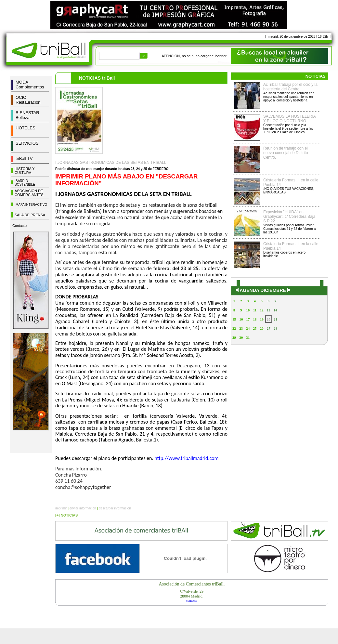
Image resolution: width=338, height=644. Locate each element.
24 (248, 328)
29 (234, 337)
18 (255, 319)
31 (248, 337)
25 (255, 328)
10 (248, 310)
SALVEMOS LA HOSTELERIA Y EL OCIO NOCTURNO (289, 119)
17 (248, 319)
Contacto (19, 226)
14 (275, 310)
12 (262, 310)
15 (234, 319)
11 (255, 310)
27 (269, 328)
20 (269, 319)
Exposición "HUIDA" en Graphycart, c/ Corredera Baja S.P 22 (289, 217)
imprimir (61, 508)
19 (262, 319)
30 (241, 337)
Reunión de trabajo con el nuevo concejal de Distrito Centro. (286, 153)
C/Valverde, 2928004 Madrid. (192, 594)
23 (241, 328)
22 (234, 328)
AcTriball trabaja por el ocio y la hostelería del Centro (290, 87)
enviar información (83, 508)
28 (275, 328)
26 (262, 328)
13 (269, 310)
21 (275, 319)
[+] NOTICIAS (66, 515)
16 (241, 319)
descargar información (115, 508)
